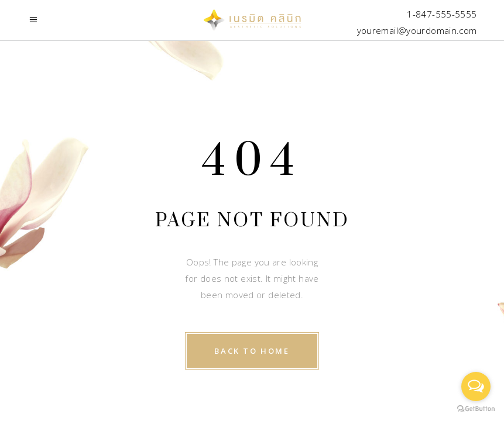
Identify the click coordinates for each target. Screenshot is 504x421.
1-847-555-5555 (442, 14)
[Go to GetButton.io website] (476, 409)
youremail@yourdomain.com (417, 30)
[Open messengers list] (476, 387)
